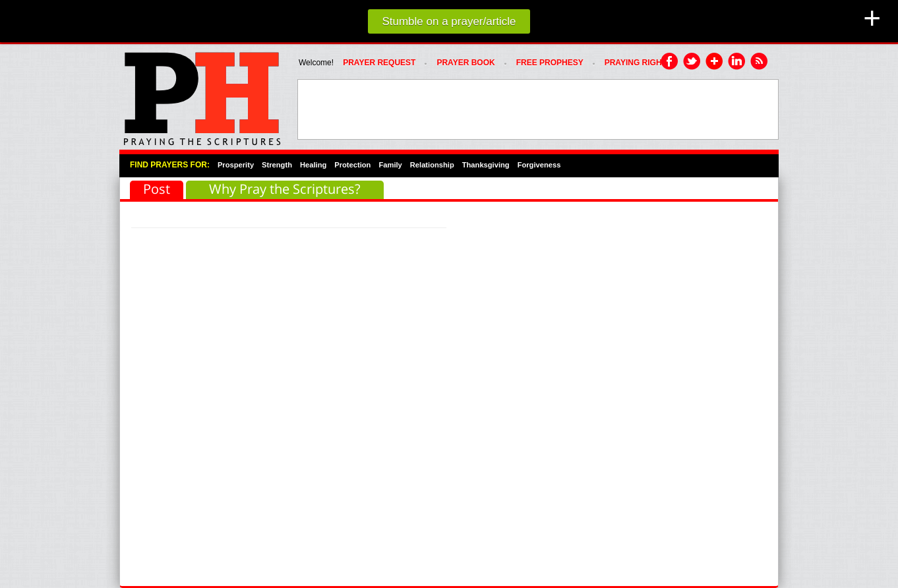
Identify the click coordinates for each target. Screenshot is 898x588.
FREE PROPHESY (550, 63)
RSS (760, 62)
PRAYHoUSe (202, 95)
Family (390, 165)
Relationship (432, 165)
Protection (352, 165)
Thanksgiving (486, 165)
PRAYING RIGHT (636, 63)
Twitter (692, 62)
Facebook (670, 62)
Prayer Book (465, 63)
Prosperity (236, 165)
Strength (277, 165)
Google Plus (715, 62)
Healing (313, 165)
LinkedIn (737, 62)
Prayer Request (379, 63)
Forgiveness (539, 165)
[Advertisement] (538, 109)
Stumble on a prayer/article (449, 21)
